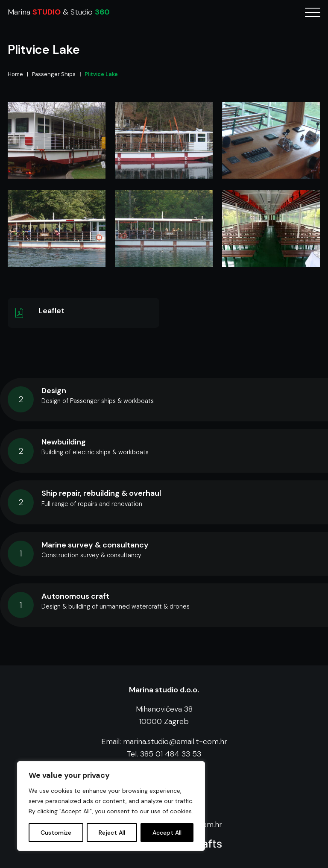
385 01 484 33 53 (171, 754)
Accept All (167, 833)
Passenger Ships (54, 74)
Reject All (112, 833)
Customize (56, 833)
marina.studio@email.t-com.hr (175, 741)
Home (15, 74)
